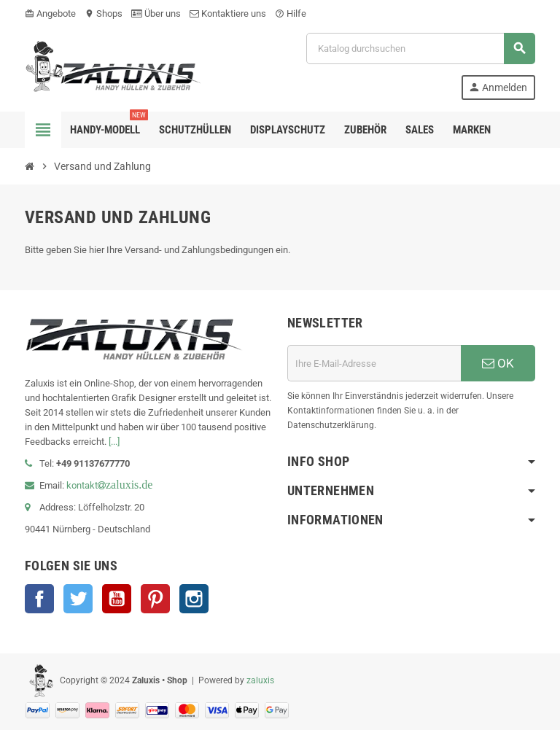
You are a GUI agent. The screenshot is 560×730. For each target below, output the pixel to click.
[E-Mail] (374, 363)
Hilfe (291, 13)
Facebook (39, 599)
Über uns (156, 13)
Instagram (194, 599)
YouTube (117, 599)
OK (498, 363)
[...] (114, 442)
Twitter (78, 599)
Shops (104, 13)
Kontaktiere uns (228, 13)
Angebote (50, 13)
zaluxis (260, 680)
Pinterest (155, 599)
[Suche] (420, 48)
